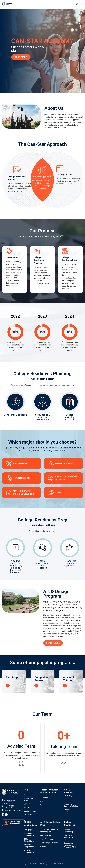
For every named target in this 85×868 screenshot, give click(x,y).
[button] (82, 4)
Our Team (42, 714)
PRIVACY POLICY (59, 864)
